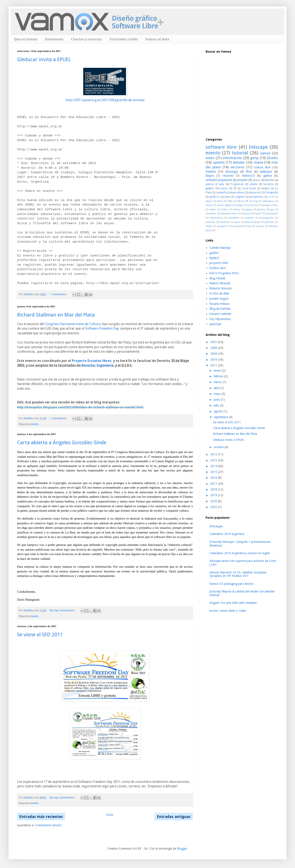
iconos (224, 188)
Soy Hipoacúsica (220, 319)
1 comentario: (58, 294)
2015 (214, 472)
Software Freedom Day (102, 329)
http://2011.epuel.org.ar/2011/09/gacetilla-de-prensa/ (105, 100)
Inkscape (258, 147)
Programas (237, 184)
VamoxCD (248, 176)
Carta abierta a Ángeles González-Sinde (62, 443)
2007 (214, 342)
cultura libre (262, 167)
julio (217, 405)
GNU (230, 201)
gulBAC (210, 188)
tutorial (240, 153)
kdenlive (269, 180)
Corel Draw (249, 188)
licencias (210, 222)
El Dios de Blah (219, 293)
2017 (214, 484)
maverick (225, 222)
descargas (232, 172)
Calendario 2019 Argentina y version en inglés (240, 553)
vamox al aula (215, 184)
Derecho (88, 366)
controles (253, 205)
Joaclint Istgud (219, 299)
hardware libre (229, 214)
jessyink (242, 180)
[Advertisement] (238, 103)
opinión (219, 162)
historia (246, 214)
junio (217, 400)
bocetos (268, 184)
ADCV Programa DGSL (224, 273)
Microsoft (243, 201)
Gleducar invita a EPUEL (44, 59)
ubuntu (260, 226)
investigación (266, 218)
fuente (237, 210)
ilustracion (272, 214)
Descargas (216, 526)
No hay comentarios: (63, 610)
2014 (214, 466)
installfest (234, 218)
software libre (221, 147)
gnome (261, 210)
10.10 (271, 197)
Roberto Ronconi (221, 288)
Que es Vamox (26, 39)
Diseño (272, 158)
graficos (215, 197)
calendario (268, 201)
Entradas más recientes (41, 817)
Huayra (265, 188)
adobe (253, 184)
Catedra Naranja (220, 248)
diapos (210, 176)
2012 (214, 454)
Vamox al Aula (157, 39)
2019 (214, 495)
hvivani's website (220, 314)
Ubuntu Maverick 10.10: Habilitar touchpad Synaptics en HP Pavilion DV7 (238, 574)
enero (218, 370)
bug (255, 201)
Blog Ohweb (217, 278)
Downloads (54, 39)
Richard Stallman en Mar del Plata (56, 315)
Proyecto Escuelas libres (92, 361)
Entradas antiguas (174, 817)
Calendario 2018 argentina (227, 534)
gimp (254, 158)
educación (255, 192)
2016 (214, 478)
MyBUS (214, 258)
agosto (219, 411)
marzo (218, 382)
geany (249, 210)
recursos (228, 176)
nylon (237, 222)
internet (249, 218)
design (266, 205)
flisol (249, 172)
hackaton (211, 214)
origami (240, 197)
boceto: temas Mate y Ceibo (228, 611)
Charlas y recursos (86, 39)
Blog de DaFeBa (220, 309)
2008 (214, 348)
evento (35, 424)
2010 (214, 360)
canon (209, 205)
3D (235, 188)
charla (258, 162)
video (210, 158)
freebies (211, 172)
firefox (225, 210)
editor (213, 210)
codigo (239, 205)
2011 (214, 365)
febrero (219, 376)
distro (257, 180)
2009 (214, 354)
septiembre (221, 417)
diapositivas (237, 192)
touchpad (238, 226)
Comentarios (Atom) (48, 825)
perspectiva (256, 197)
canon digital (224, 205)
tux (249, 226)
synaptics (222, 226)
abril (217, 388)
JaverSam (215, 324)
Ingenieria (105, 366)
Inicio (110, 815)
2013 (214, 460)
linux (227, 197)
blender (239, 162)
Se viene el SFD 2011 (40, 635)
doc (276, 205)
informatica (216, 218)
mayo (218, 394)
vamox (265, 153)
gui (272, 210)
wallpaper (266, 172)
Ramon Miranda (220, 283)
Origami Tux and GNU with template (233, 603)
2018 (214, 489)
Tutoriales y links (124, 39)
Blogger (182, 849)
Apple (209, 201)
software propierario (219, 180)
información (232, 158)
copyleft (221, 192)
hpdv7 (258, 214)
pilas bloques (252, 222)
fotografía (272, 192)
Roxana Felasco (219, 304)
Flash (220, 201)
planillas (269, 222)
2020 (214, 501)
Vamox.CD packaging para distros (231, 584)
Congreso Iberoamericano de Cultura (73, 324)
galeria (268, 176)
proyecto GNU (219, 263)
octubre (219, 447)
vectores (237, 167)
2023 (214, 507)
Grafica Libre (218, 268)
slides (209, 226)
